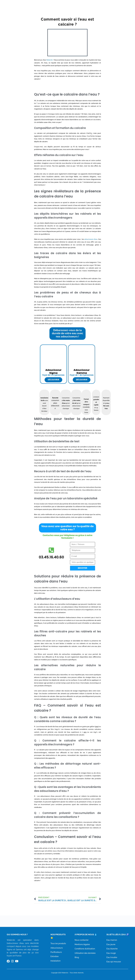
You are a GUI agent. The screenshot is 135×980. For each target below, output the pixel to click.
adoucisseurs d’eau (90, 242)
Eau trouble (110, 957)
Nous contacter (82, 943)
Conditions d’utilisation (85, 952)
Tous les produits (57, 943)
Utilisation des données (85, 956)
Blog (77, 961)
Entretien (53, 956)
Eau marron (110, 940)
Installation (54, 961)
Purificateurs (55, 952)
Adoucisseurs (55, 948)
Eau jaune (109, 944)
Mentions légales (82, 948)
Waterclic (52, 60)
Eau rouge (110, 953)
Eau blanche (111, 948)
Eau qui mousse (112, 961)
